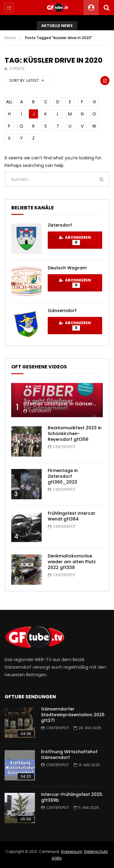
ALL (9, 102)
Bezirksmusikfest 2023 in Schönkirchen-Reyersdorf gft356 (75, 434)
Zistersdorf (60, 225)
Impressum (72, 851)
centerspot (40, 411)
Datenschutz (96, 851)
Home (10, 38)
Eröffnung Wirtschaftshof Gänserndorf (69, 755)
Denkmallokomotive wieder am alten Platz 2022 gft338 (72, 562)
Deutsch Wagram (67, 268)
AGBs (57, 858)
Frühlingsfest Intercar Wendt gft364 (72, 516)
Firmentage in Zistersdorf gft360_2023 (63, 476)
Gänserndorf (62, 311)
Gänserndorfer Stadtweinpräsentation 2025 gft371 (73, 715)
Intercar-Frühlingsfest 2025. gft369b (72, 797)
